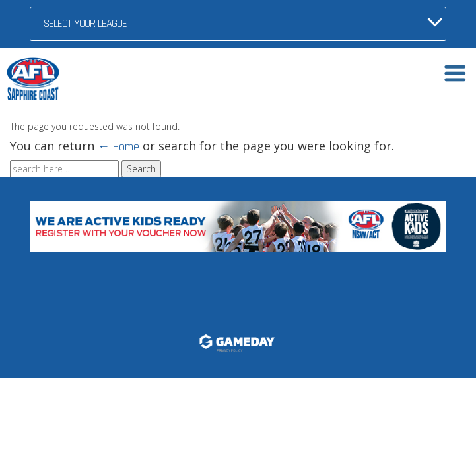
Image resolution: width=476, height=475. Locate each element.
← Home (119, 147)
